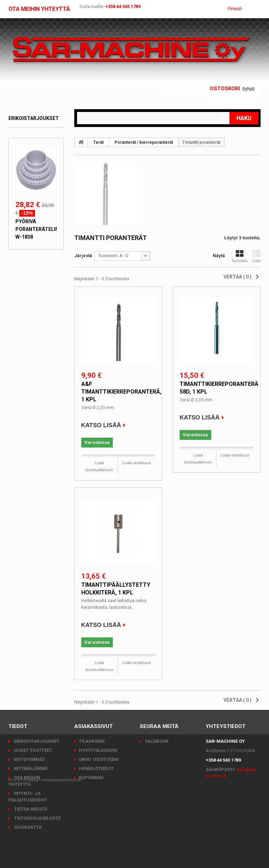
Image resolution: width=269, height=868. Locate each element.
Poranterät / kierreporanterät (144, 142)
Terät (98, 142)
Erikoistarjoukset (34, 118)
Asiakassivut (179, 93)
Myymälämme (30, 768)
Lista (256, 256)
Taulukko (240, 256)
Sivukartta (27, 827)
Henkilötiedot (96, 768)
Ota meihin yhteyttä (39, 9)
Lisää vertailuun (137, 463)
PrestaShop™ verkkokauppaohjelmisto (51, 849)
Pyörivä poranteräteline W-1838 (39, 229)
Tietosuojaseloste (37, 818)
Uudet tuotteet (33, 750)
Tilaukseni (92, 741)
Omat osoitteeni (99, 759)
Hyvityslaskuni (98, 750)
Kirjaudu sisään (174, 85)
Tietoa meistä (30, 809)
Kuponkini (91, 778)
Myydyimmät (29, 759)
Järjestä (83, 256)
